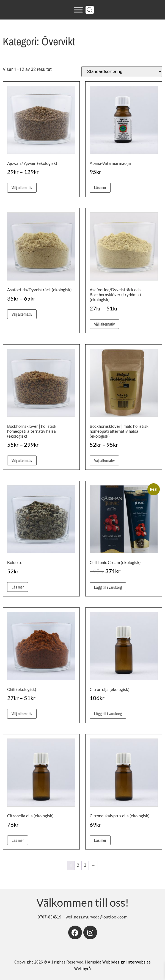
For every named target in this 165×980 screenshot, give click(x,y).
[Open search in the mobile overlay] (90, 10)
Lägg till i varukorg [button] (108, 587)
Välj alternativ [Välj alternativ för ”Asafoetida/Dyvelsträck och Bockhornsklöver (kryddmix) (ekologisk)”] (104, 324)
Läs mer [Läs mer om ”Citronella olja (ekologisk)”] (18, 840)
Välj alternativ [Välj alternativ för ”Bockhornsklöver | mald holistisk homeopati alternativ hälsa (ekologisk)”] (104, 460)
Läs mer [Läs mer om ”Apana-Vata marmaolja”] (100, 188)
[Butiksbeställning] (122, 72)
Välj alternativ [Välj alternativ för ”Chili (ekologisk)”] (22, 714)
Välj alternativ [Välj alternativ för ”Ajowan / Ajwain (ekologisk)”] (22, 188)
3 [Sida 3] (85, 865)
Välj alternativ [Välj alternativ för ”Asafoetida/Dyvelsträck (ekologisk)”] (22, 314)
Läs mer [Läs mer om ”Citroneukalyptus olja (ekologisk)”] (100, 840)
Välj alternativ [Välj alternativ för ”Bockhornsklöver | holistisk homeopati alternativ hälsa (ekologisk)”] (22, 460)
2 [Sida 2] (78, 865)
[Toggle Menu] (78, 10)
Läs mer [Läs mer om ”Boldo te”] (18, 587)
